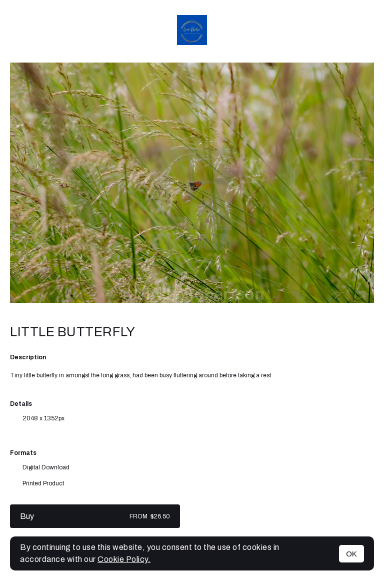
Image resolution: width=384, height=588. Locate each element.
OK (351, 554)
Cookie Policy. (124, 559)
